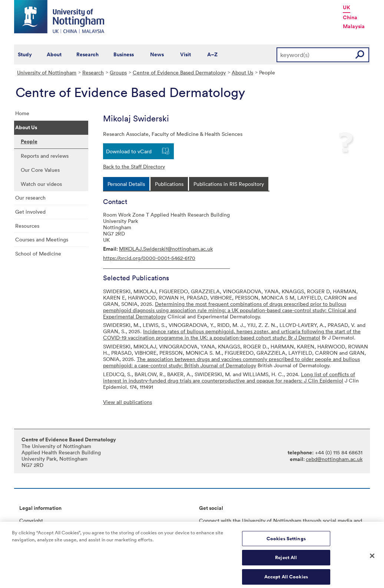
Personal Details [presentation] (126, 184)
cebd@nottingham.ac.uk (334, 459)
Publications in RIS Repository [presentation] (229, 184)
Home (22, 113)
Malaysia (354, 26)
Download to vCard (129, 151)
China (350, 17)
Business (124, 54)
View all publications (128, 402)
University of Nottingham (47, 72)
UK (347, 7)
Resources (27, 226)
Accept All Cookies (286, 580)
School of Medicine (38, 253)
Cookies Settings (286, 541)
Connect (209, 520)
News (157, 54)
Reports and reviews (45, 156)
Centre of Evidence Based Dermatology (179, 72)
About (54, 54)
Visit (186, 54)
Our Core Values (40, 170)
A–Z (212, 54)
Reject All (286, 560)
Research (87, 54)
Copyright (31, 520)
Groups (118, 72)
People (29, 141)
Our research (30, 198)
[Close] (372, 559)
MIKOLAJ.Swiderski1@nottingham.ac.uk (166, 249)
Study (25, 54)
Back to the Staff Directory (134, 166)
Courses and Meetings (42, 239)
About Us (242, 72)
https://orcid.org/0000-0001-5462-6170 (149, 258)
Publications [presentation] (169, 184)
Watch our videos (41, 184)
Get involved (30, 212)
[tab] (126, 184)
